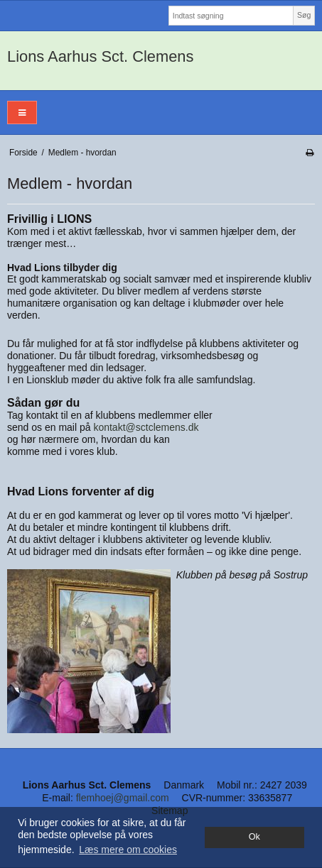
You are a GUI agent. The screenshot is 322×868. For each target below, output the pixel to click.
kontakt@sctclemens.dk (146, 427)
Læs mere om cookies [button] (128, 850)
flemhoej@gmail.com (123, 798)
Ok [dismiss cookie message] (254, 837)
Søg (304, 15)
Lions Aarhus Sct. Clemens (100, 56)
